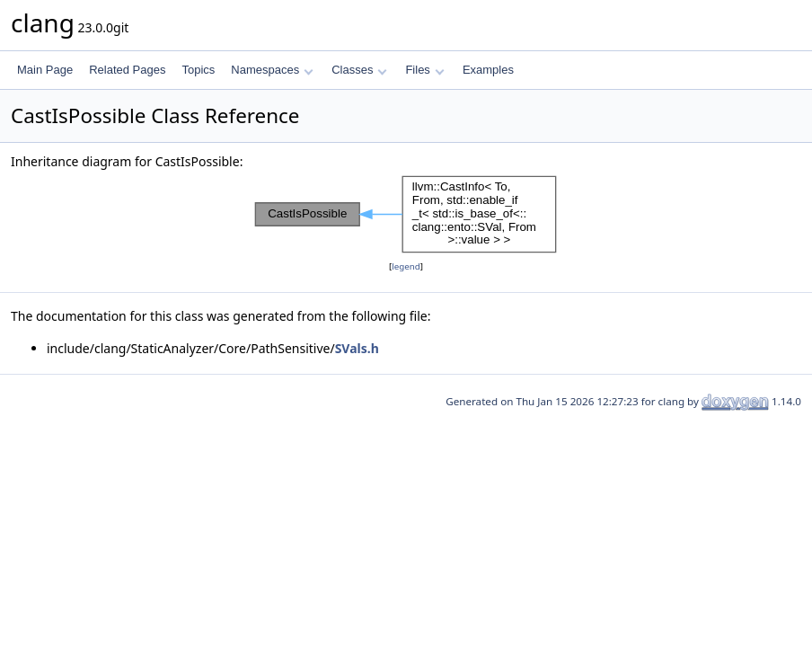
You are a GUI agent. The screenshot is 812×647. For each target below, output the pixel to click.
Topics (198, 70)
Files (424, 70)
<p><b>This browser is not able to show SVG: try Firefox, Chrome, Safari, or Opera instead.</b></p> (406, 214)
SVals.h (357, 348)
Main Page (45, 70)
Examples (488, 70)
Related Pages (127, 70)
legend (406, 266)
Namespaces (272, 70)
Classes (359, 70)
